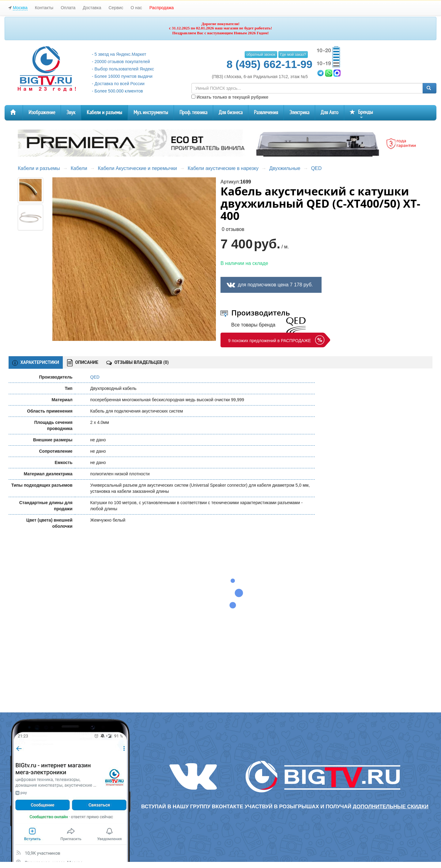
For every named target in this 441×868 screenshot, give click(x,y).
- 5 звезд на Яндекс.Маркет (119, 54)
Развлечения (266, 113)
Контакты (44, 8)
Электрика (299, 113)
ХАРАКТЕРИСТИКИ (36, 363)
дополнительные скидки (391, 807)
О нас (136, 8)
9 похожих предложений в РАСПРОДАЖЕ (269, 341)
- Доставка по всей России (118, 84)
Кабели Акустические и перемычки (138, 168)
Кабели (79, 168)
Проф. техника (193, 113)
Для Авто (330, 113)
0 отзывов (233, 229)
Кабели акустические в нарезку (223, 168)
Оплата (68, 8)
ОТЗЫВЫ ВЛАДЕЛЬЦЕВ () (138, 362)
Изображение (42, 113)
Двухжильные (285, 168)
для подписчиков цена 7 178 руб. (275, 285)
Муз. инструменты (151, 113)
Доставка (92, 8)
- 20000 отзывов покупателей (121, 62)
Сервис (116, 8)
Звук (71, 113)
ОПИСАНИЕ (83, 363)
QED (317, 168)
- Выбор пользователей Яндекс (123, 69)
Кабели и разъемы (104, 113)
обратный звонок (261, 55)
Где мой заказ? (293, 55)
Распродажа (162, 8)
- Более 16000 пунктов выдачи (122, 76)
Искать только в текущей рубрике (230, 97)
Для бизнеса (231, 113)
